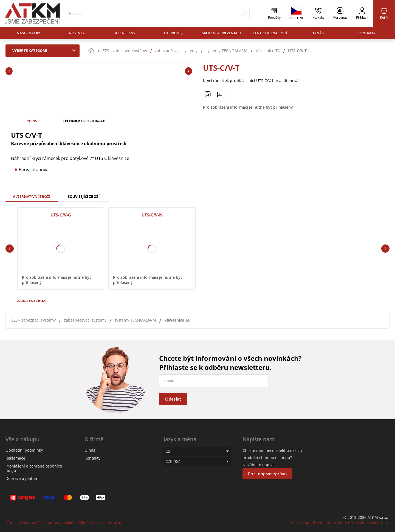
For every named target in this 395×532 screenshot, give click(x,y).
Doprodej (173, 33)
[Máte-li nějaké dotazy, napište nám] (220, 94)
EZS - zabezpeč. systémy (33, 320)
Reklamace (15, 458)
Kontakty (366, 33)
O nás (318, 33)
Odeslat (173, 399)
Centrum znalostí (270, 33)
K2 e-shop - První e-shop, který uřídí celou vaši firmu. (340, 523)
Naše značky (29, 33)
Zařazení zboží (32, 301)
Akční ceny (125, 33)
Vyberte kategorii (45, 50)
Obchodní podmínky (24, 450)
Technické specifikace (84, 121)
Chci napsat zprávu (267, 474)
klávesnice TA (177, 320)
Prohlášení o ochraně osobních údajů (34, 468)
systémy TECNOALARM (135, 320)
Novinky (77, 33)
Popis (32, 121)
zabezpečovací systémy (85, 320)
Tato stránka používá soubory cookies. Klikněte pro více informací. (67, 523)
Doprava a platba (21, 478)
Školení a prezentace (222, 33)
